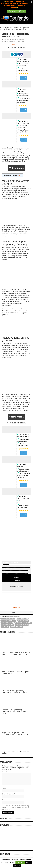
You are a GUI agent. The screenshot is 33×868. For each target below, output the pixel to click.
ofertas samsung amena (22, 625)
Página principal (6, 27)
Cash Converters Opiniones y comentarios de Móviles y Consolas (15, 692)
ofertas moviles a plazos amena (23, 623)
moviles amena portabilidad (9, 621)
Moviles (16, 27)
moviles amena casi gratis (8, 619)
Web (3, 800)
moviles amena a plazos (14, 617)
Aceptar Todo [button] (20, 862)
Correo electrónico (8, 794)
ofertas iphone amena (7, 623)
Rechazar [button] (29, 862)
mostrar (20, 175)
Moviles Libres (21, 40)
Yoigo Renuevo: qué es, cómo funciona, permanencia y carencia (15, 734)
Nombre (5, 788)
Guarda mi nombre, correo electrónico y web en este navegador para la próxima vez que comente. (16, 807)
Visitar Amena (16, 168)
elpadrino (6, 40)
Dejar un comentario (9, 41)
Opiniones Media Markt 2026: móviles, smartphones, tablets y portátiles (16, 653)
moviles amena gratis (23, 619)
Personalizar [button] (17, 866)
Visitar (24, 78)
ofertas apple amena (23, 621)
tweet (13, 44)
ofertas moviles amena (7, 625)
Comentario (6, 772)
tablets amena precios (17, 627)
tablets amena (5, 627)
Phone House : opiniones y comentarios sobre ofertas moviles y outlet (16, 712)
